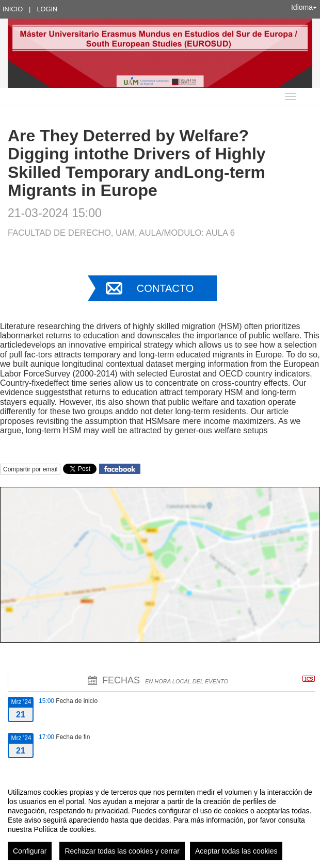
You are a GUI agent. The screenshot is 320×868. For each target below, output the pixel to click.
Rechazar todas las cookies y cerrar (122, 851)
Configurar (30, 851)
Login (47, 9)
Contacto (165, 288)
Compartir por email (30, 469)
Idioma (304, 7)
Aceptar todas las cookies (236, 851)
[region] (160, 820)
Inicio (13, 9)
